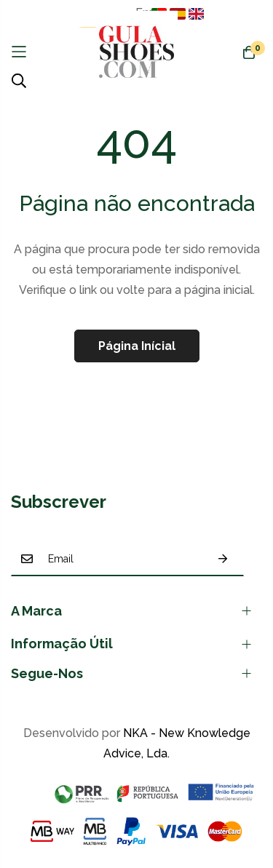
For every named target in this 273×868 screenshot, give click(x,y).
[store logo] (136, 52)
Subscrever (223, 559)
